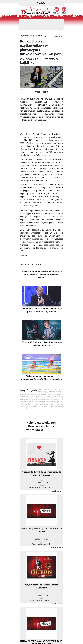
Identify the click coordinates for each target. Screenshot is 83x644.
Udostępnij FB (41, 92)
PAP (45, 36)
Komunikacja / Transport (34, 36)
